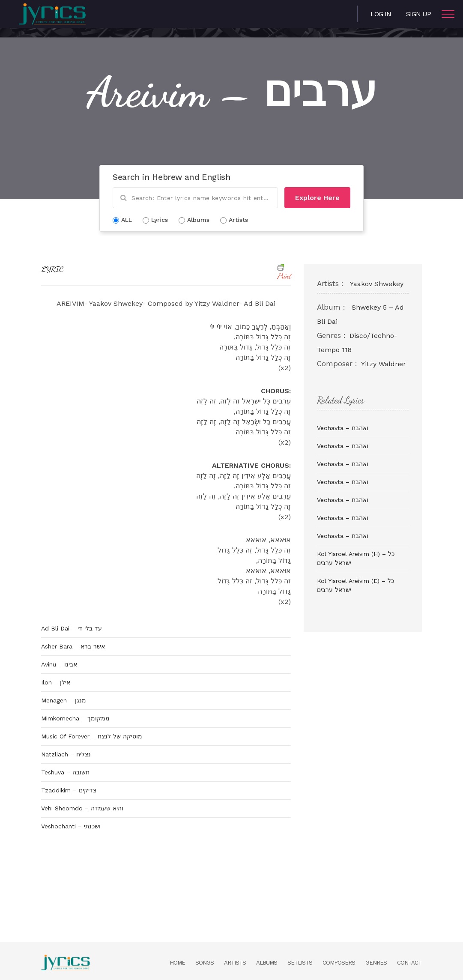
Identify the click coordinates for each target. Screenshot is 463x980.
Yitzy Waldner (384, 364)
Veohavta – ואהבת (343, 428)
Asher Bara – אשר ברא (73, 646)
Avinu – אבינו (59, 664)
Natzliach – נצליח (66, 754)
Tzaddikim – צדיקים (69, 790)
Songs (205, 963)
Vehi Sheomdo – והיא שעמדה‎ (82, 808)
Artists (235, 963)
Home (177, 963)
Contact (409, 963)
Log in (381, 14)
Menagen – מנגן (64, 700)
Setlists (300, 963)
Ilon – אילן (56, 682)
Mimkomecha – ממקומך (75, 718)
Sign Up (418, 14)
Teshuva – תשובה (65, 772)
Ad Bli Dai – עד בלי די (72, 628)
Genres (376, 963)
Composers (339, 963)
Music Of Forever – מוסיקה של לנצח (92, 736)
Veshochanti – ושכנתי (71, 826)
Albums (267, 963)
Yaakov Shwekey (377, 284)
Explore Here (317, 198)
